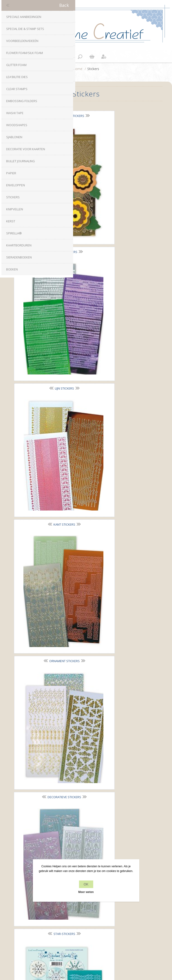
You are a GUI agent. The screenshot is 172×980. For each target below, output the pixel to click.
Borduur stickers (119, 398)
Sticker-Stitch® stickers (119, 586)
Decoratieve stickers (119, 303)
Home (78, 69)
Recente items (86, 922)
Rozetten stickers (48, 586)
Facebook (72, 814)
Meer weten (86, 892)
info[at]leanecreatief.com (86, 833)
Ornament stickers (48, 304)
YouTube (100, 814)
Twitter (81, 814)
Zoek (86, 931)
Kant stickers (119, 209)
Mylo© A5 (48, 680)
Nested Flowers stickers (48, 116)
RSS (91, 814)
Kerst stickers (48, 492)
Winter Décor (119, 492)
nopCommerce (94, 946)
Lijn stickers (48, 210)
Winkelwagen (92, 57)
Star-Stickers (48, 398)
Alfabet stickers (119, 116)
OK (86, 884)
